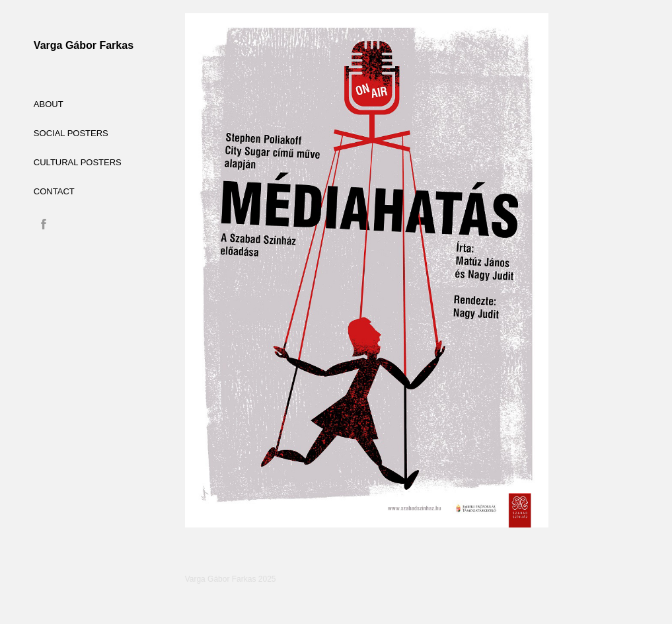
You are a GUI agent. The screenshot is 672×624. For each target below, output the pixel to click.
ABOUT (49, 104)
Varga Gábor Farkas (84, 45)
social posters (71, 133)
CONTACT (54, 191)
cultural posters (78, 162)
